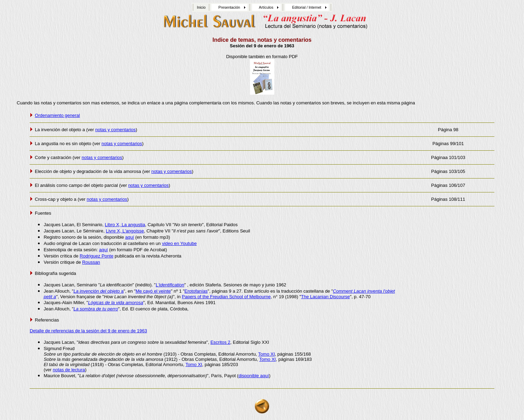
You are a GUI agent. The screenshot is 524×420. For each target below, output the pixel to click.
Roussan (91, 262)
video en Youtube (179, 243)
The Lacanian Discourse (326, 297)
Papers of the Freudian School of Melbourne (226, 297)
